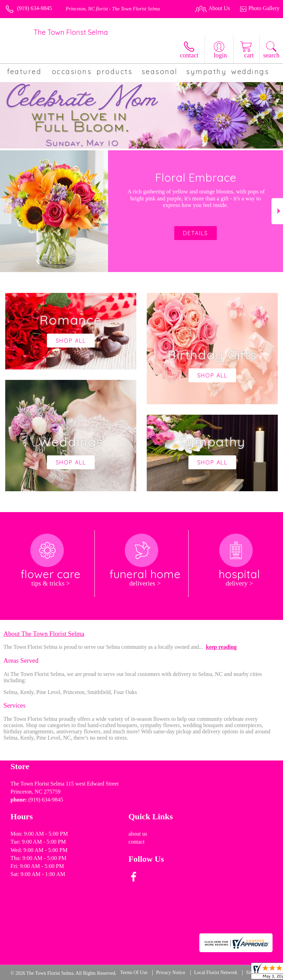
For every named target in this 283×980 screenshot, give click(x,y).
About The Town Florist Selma (44, 634)
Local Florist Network (216, 973)
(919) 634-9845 (35, 8)
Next (277, 211)
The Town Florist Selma (71, 32)
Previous (6, 211)
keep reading (221, 647)
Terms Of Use (134, 973)
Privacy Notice (171, 973)
